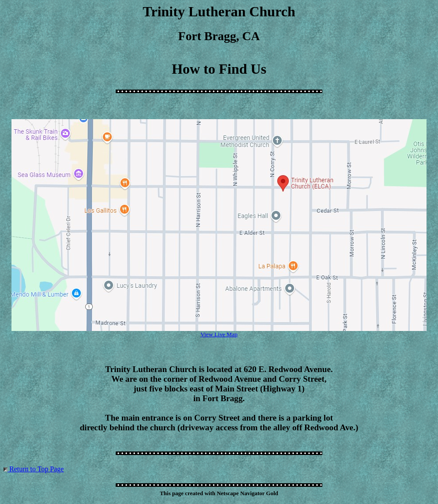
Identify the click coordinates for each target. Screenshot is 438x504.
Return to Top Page (36, 469)
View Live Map (219, 334)
